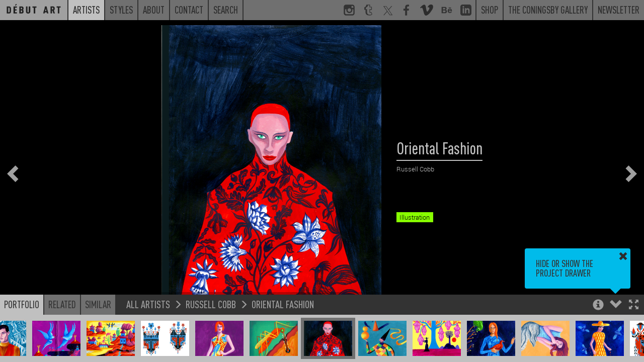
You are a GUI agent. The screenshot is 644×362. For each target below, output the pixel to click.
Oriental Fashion (283, 304)
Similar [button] (98, 304)
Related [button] (62, 304)
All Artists (148, 304)
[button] (634, 305)
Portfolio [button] (22, 304)
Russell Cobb (211, 304)
